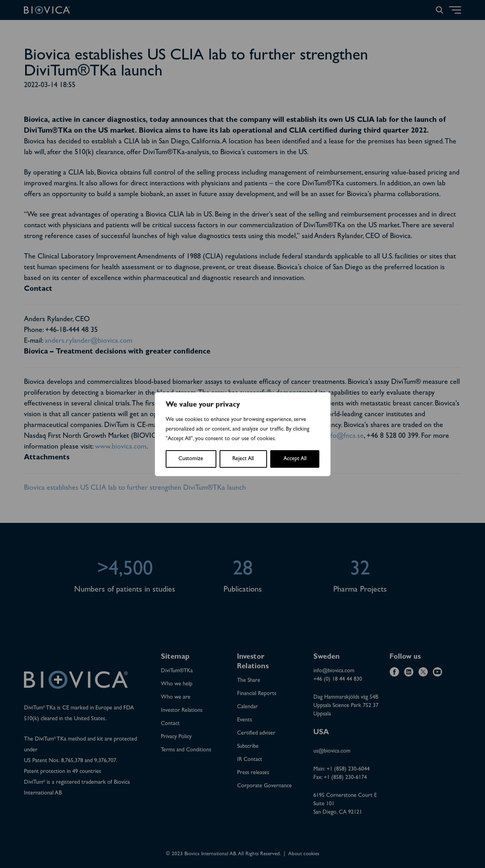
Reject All (243, 459)
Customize (191, 459)
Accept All (295, 459)
